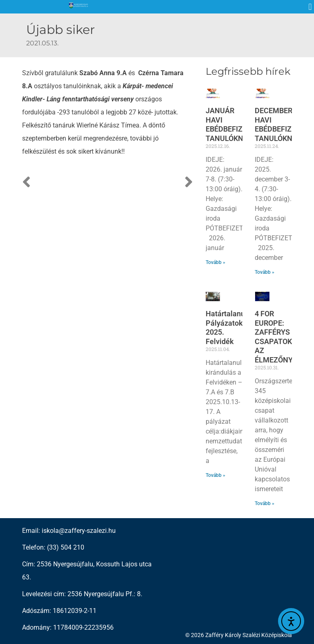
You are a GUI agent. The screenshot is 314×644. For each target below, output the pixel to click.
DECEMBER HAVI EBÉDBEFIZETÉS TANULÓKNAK (282, 124)
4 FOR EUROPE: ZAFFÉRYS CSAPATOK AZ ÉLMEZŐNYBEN (281, 337)
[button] (310, 7)
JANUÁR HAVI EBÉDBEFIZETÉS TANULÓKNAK (233, 124)
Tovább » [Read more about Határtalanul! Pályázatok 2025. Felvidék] (215, 475)
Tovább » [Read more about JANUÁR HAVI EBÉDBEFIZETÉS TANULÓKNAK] (215, 262)
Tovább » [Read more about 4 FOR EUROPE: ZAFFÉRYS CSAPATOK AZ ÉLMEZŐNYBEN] (265, 503)
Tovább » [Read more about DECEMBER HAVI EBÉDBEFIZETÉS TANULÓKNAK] (265, 272)
